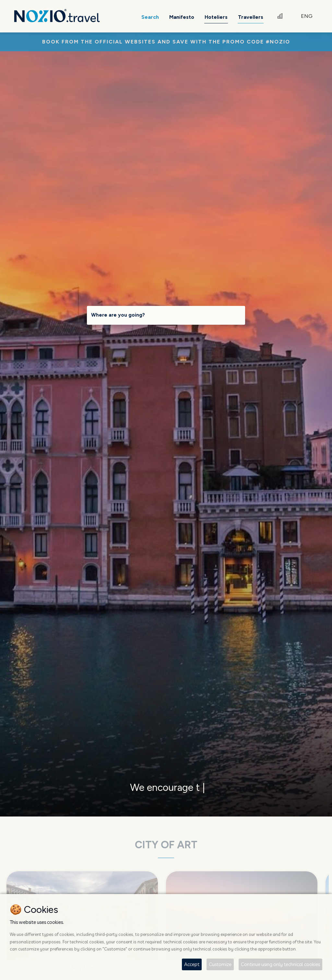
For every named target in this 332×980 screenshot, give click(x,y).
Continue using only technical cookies (280, 964)
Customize (220, 964)
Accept (192, 964)
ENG (307, 16)
